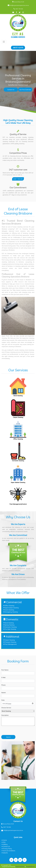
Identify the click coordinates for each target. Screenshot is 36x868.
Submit (8, 737)
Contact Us (11, 90)
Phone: (4, 685)
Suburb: (4, 693)
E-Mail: (3, 677)
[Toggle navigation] (4, 42)
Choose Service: (6, 708)
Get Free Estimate (25, 90)
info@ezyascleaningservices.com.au (19, 5)
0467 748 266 (19, 9)
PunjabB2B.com (30, 867)
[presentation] (15, 731)
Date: (3, 700)
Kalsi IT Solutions (20, 867)
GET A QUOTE (18, 48)
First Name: (5, 670)
